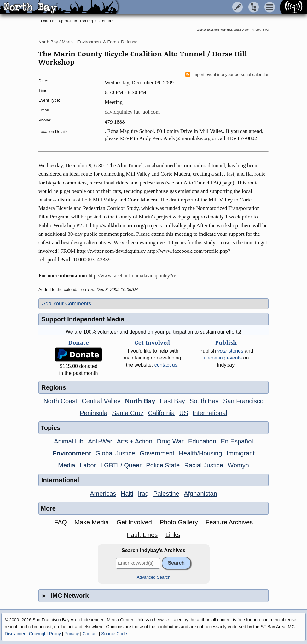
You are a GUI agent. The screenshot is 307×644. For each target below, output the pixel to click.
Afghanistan (200, 494)
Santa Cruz (128, 413)
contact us (166, 365)
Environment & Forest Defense (107, 42)
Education (202, 441)
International (210, 413)
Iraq (143, 494)
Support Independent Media (83, 319)
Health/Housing (201, 453)
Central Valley (101, 401)
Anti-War (100, 441)
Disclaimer (15, 634)
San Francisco (243, 401)
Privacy (72, 634)
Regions (54, 387)
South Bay (204, 401)
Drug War (170, 441)
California (161, 413)
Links (173, 535)
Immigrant (241, 453)
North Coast (60, 401)
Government (157, 453)
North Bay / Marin (56, 42)
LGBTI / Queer (121, 465)
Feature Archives (229, 522)
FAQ (61, 522)
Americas (103, 494)
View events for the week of (232, 30)
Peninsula (94, 413)
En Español (237, 441)
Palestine (166, 494)
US (184, 413)
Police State (163, 465)
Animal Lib (69, 441)
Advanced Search (154, 577)
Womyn (238, 465)
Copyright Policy (45, 634)
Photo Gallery (179, 522)
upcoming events (223, 358)
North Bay (140, 401)
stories (230, 351)
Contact (90, 634)
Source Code (114, 634)
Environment (72, 453)
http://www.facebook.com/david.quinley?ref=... (136, 276)
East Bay (172, 401)
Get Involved (134, 522)
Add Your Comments (67, 304)
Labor (88, 465)
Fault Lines (142, 535)
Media (67, 465)
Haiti (127, 494)
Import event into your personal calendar (227, 75)
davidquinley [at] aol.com (132, 112)
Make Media (92, 522)
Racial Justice (203, 465)
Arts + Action (135, 441)
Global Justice (115, 453)
